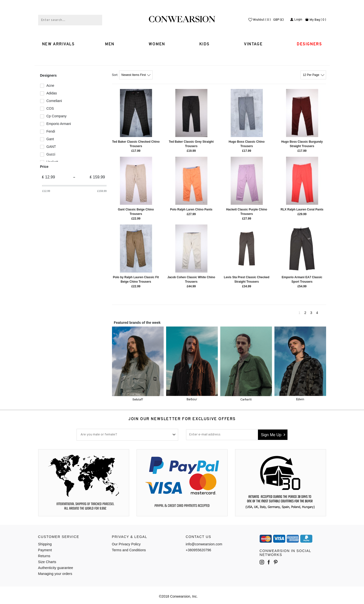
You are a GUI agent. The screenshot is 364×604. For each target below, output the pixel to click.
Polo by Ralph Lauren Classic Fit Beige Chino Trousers (136, 279)
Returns (44, 556)
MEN (112, 44)
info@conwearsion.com (204, 544)
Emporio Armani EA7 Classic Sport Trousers (302, 279)
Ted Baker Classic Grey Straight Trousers (191, 144)
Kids (206, 44)
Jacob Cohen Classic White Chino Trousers (191, 279)
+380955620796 (198, 550)
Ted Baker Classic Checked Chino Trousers (136, 144)
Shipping (45, 544)
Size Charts (47, 562)
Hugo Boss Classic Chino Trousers (247, 144)
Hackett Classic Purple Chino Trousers (247, 212)
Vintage (255, 44)
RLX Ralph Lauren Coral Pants (302, 209)
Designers (309, 44)
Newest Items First (134, 75)
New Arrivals (58, 44)
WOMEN (159, 44)
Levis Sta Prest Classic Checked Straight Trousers (247, 279)
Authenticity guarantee (56, 568)
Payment (45, 550)
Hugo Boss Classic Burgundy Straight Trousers (302, 144)
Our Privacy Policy (126, 544)
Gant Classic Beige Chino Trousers (136, 212)
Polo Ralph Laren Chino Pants (191, 209)
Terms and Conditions (129, 550)
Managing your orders (55, 574)
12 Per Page (311, 75)
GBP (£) (280, 20)
